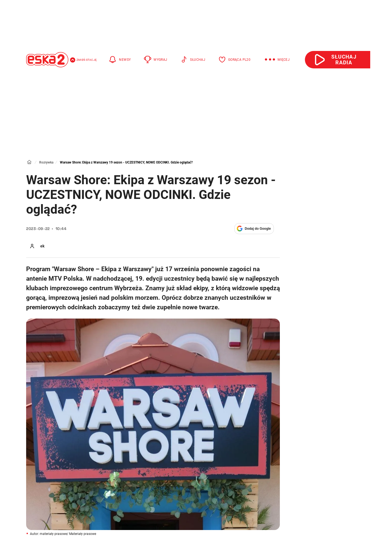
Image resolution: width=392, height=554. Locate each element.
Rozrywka (46, 162)
